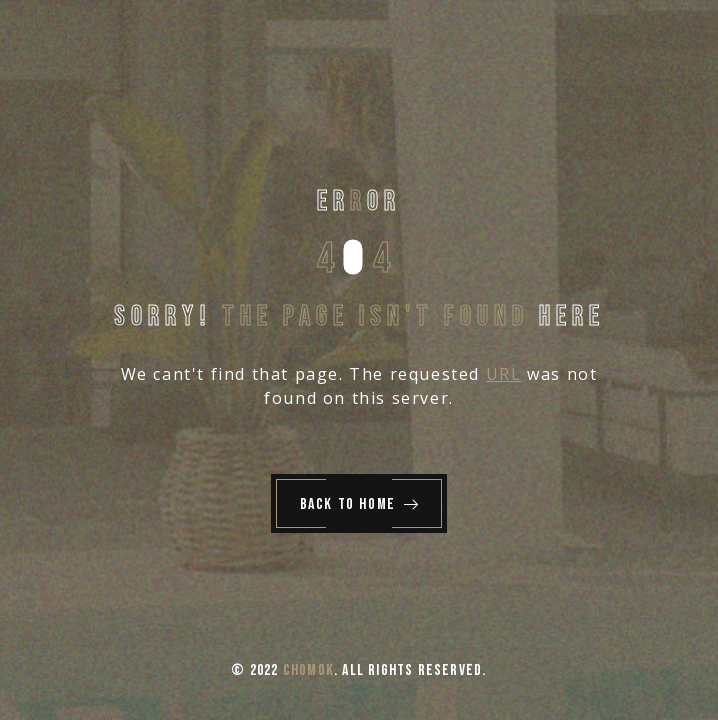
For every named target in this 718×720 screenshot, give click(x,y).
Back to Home (360, 504)
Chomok (308, 670)
